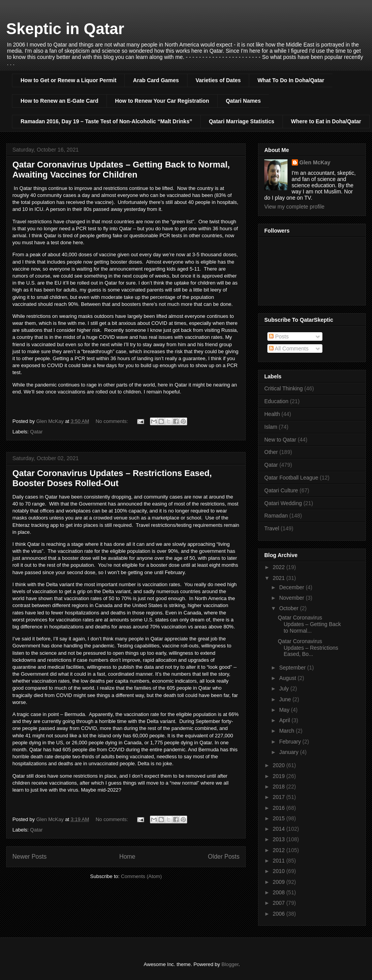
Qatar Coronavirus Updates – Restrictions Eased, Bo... (308, 648)
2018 (280, 787)
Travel (272, 528)
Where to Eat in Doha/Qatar (326, 121)
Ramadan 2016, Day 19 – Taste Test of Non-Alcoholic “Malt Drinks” (106, 121)
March (287, 731)
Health (272, 414)
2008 (280, 892)
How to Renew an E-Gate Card (59, 101)
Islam (271, 427)
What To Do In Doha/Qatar (291, 80)
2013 (280, 839)
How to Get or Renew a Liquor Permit (68, 80)
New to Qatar (280, 440)
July (285, 688)
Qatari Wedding (283, 503)
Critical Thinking (283, 388)
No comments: (113, 421)
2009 (280, 882)
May (285, 710)
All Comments (289, 349)
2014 (280, 829)
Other (271, 452)
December (292, 587)
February (291, 742)
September (293, 668)
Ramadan (276, 516)
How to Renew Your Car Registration (162, 101)
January (289, 752)
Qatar (37, 432)
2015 (280, 818)
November (292, 598)
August (288, 678)
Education (276, 401)
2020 (280, 765)
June (286, 699)
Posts (279, 336)
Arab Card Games (156, 80)
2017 (280, 797)
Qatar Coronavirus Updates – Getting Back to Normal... (309, 624)
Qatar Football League (291, 478)
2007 (280, 903)
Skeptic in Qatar (65, 29)
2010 (280, 871)
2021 (280, 578)
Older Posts (224, 857)
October (289, 608)
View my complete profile (294, 207)
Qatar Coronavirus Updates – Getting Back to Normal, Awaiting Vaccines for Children (121, 170)
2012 (280, 850)
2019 (280, 776)
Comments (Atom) (141, 876)
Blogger (230, 964)
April (285, 720)
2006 (280, 914)
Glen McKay (315, 162)
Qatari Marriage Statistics (242, 121)
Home (127, 857)
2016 (280, 808)
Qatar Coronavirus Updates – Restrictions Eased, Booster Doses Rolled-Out (112, 478)
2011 (280, 861)
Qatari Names (243, 101)
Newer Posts (29, 857)
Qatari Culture (281, 490)
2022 (280, 567)
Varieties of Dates (218, 80)
